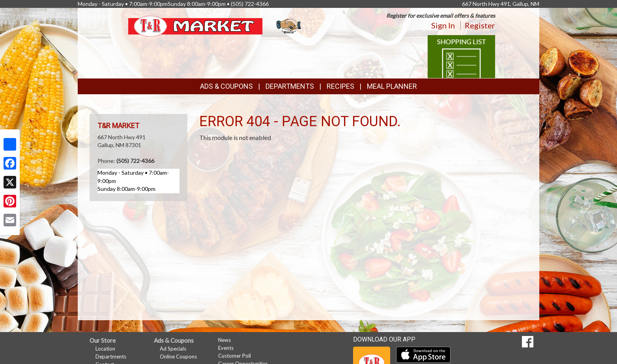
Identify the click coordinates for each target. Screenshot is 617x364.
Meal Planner (392, 86)
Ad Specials (173, 349)
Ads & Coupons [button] (226, 86)
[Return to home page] (216, 25)
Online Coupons (178, 357)
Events (226, 348)
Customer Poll (235, 356)
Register (480, 25)
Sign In (443, 25)
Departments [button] (290, 86)
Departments (111, 357)
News (224, 340)
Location (105, 349)
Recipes (340, 86)
